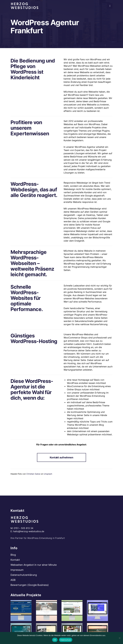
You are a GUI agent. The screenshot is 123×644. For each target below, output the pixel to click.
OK (55, 640)
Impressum (17, 570)
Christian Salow (33, 474)
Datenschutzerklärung (24, 575)
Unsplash (48, 474)
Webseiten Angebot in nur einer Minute (34, 565)
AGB (13, 580)
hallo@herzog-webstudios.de (29, 531)
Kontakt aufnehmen (61, 457)
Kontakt (15, 560)
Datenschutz (66, 640)
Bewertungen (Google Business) (30, 585)
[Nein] (119, 638)
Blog (13, 555)
